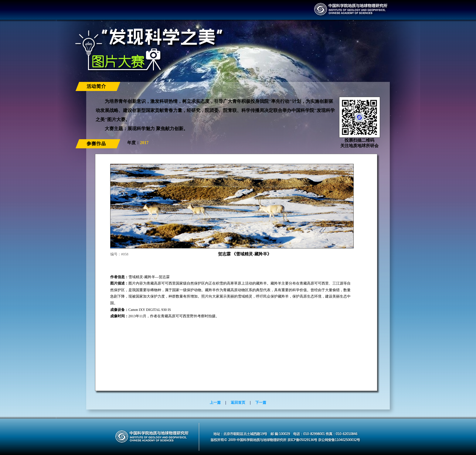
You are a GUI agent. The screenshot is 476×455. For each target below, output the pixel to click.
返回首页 (238, 403)
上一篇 (215, 403)
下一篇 (261, 403)
